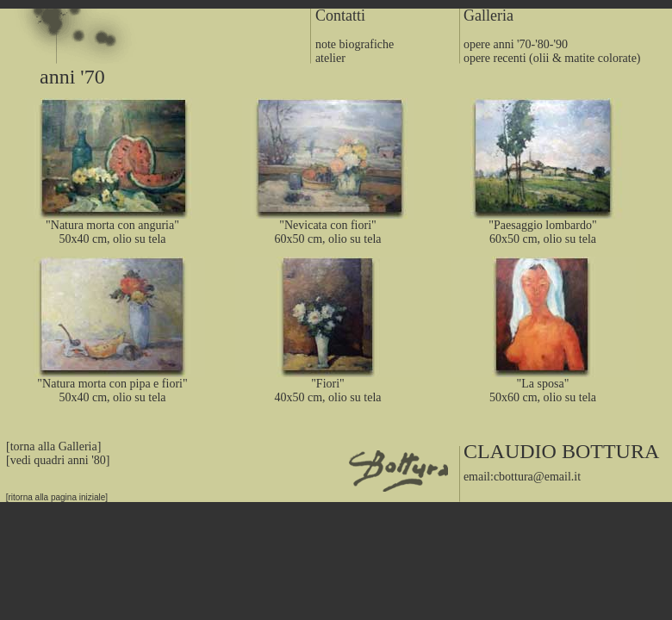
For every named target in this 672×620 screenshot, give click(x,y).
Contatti (340, 15)
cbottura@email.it (537, 477)
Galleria (488, 15)
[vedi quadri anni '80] (58, 460)
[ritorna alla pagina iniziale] (54, 497)
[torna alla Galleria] (50, 446)
